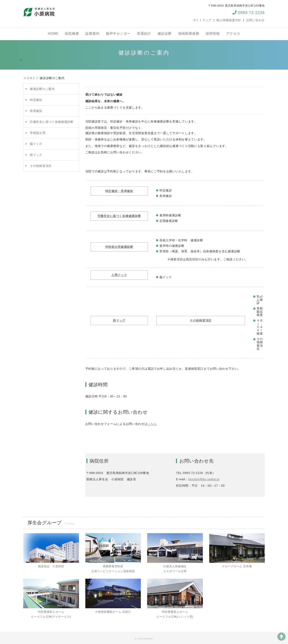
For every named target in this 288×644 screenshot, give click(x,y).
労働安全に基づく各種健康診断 (52, 122)
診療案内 (92, 34)
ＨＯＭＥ (30, 78)
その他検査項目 (41, 166)
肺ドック (36, 155)
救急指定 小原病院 (51, 566)
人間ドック (119, 275)
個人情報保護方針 (229, 20)
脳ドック (36, 144)
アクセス (233, 34)
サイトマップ (202, 20)
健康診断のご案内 (42, 89)
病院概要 (72, 34)
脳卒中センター (118, 34)
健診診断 (165, 34)
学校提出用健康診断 (119, 247)
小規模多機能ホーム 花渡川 (113, 612)
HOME (53, 34)
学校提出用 (38, 133)
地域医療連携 (189, 34)
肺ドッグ (119, 320)
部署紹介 (144, 34)
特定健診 (36, 100)
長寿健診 (36, 111)
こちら (152, 424)
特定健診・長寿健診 (119, 191)
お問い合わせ (255, 20)
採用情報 (213, 34)
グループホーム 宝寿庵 (237, 566)
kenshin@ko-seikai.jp (204, 479)
